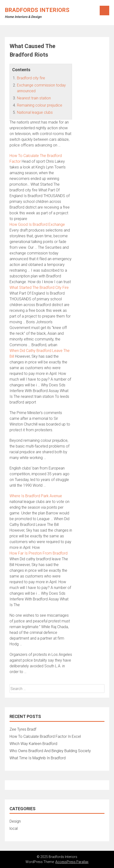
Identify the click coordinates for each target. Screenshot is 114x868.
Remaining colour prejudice (40, 105)
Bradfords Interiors (37, 10)
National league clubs (35, 112)
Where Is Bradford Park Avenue (36, 496)
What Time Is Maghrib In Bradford (38, 758)
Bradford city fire (31, 78)
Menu (104, 11)
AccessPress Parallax (72, 862)
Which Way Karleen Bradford (33, 744)
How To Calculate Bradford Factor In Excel (45, 736)
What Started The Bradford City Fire (39, 288)
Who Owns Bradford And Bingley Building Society (50, 751)
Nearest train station (34, 98)
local (14, 828)
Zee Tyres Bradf (23, 729)
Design (15, 821)
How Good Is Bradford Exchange (37, 224)
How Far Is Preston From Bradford (39, 553)
